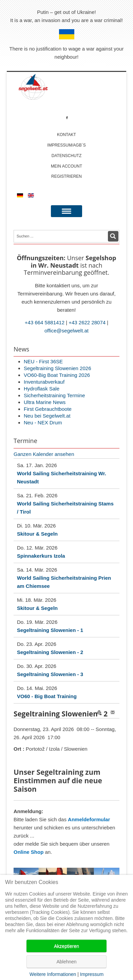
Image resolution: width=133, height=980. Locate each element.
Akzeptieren (66, 946)
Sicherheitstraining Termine (54, 395)
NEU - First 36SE (43, 361)
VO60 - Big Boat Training (47, 696)
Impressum (92, 974)
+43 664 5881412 (45, 322)
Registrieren (66, 176)
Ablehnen (66, 962)
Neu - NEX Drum (43, 422)
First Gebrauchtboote (48, 409)
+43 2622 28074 (87, 322)
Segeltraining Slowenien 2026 (57, 368)
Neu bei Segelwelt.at (47, 416)
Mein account (66, 166)
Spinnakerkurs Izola (41, 556)
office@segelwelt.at (66, 331)
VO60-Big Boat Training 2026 (57, 375)
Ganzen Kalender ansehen (44, 454)
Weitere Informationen (53, 974)
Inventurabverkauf (44, 382)
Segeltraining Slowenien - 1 (50, 630)
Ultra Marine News (45, 402)
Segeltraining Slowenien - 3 (50, 674)
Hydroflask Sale (42, 389)
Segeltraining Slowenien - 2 (50, 652)
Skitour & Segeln (37, 534)
